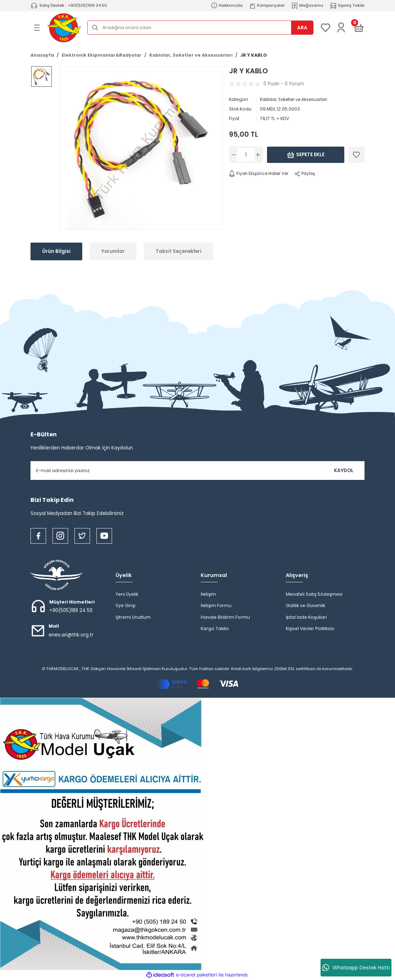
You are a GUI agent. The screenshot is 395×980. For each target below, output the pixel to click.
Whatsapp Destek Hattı (356, 968)
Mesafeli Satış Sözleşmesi (314, 594)
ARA (302, 28)
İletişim (208, 594)
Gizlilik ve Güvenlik (305, 605)
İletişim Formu (216, 605)
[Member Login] (341, 28)
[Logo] (64, 28)
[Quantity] (246, 155)
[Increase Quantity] (258, 155)
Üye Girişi (126, 605)
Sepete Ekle (306, 155)
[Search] (200, 28)
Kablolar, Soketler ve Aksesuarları (297, 99)
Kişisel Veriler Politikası (310, 628)
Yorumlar (113, 251)
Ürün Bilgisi (56, 251)
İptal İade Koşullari (306, 617)
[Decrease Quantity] (234, 155)
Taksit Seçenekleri (179, 251)
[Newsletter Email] (197, 471)
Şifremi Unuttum (133, 617)
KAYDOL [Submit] (344, 471)
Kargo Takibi (215, 628)
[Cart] (359, 28)
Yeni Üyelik (127, 594)
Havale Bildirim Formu (225, 617)
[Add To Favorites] (357, 155)
